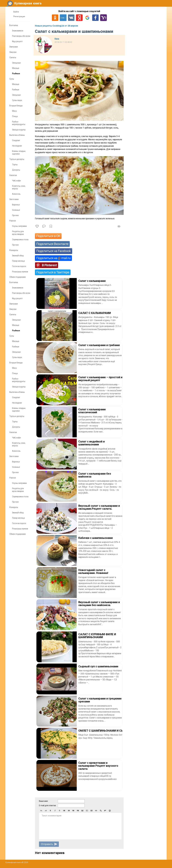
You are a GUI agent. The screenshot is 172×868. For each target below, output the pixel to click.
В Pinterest (49, 265)
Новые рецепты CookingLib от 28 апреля (56, 26)
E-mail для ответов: (48, 805)
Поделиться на (53, 258)
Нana (57, 39)
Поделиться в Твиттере (53, 272)
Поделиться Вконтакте (52, 244)
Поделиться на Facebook (54, 251)
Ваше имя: (44, 801)
